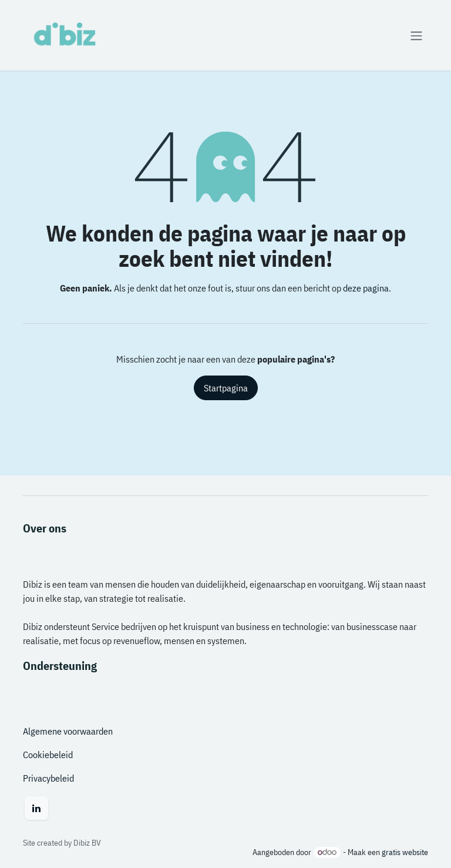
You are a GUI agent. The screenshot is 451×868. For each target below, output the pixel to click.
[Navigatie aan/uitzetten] (416, 35)
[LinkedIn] (36, 808)
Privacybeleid (48, 778)
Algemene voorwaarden (68, 731)
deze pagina (366, 288)
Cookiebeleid (48, 755)
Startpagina (226, 388)
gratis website (405, 852)
